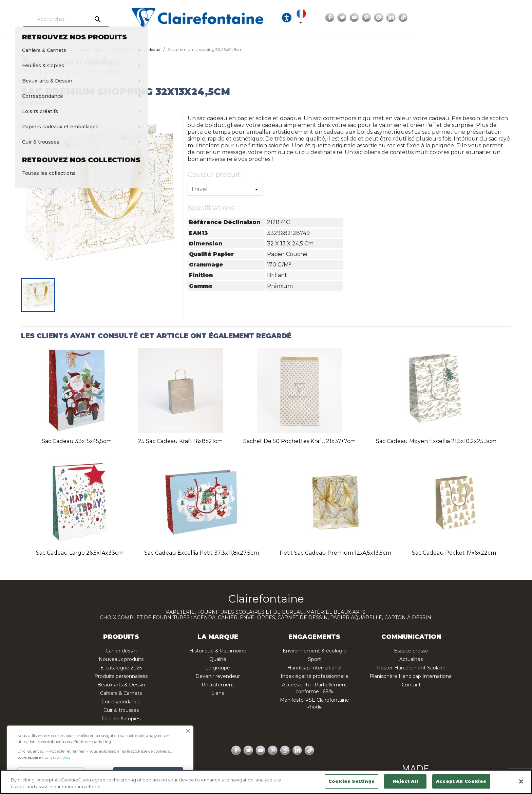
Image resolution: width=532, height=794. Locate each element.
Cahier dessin (121, 651)
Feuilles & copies (121, 719)
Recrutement (218, 685)
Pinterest (467, 18)
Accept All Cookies (461, 781)
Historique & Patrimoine (218, 651)
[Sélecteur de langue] (400, 18)
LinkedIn (492, 18)
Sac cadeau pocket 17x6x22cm (454, 553)
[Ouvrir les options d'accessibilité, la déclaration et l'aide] (379, 18)
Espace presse (411, 651)
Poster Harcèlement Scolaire (411, 668)
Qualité (218, 659)
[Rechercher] (98, 19)
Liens (218, 693)
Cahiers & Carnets (121, 693)
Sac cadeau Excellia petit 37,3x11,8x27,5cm (202, 553)
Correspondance (121, 702)
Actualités (411, 659)
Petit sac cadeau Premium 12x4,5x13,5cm (335, 553)
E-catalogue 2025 (121, 668)
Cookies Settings (351, 781)
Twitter (443, 18)
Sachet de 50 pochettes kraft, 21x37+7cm (299, 441)
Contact (411, 685)
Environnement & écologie (315, 651)
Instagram (479, 18)
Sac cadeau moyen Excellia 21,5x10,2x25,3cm (436, 441)
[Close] (521, 781)
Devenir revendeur (218, 676)
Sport (315, 659)
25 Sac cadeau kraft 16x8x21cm (180, 441)
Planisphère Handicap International (411, 676)
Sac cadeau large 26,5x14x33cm (80, 553)
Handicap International (314, 668)
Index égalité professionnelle (315, 676)
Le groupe (218, 668)
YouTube (455, 18)
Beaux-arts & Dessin (121, 685)
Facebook (431, 18)
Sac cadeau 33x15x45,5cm (77, 441)
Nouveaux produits (121, 659)
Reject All (405, 781)
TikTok (504, 18)
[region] (266, 782)
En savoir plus (57, 757)
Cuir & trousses (121, 710)
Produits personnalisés (121, 676)
